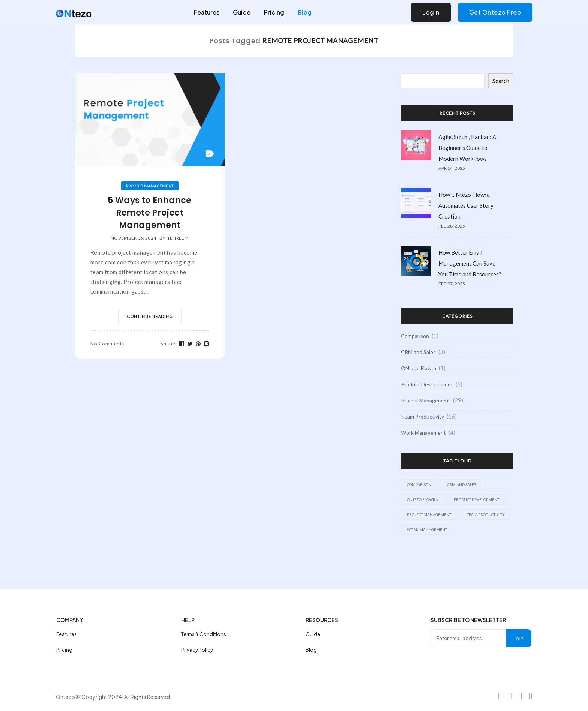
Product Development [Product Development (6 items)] (476, 499)
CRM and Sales (418, 352)
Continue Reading (150, 316)
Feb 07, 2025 (452, 284)
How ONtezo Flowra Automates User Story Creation (466, 205)
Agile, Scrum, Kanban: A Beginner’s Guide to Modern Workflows (467, 148)
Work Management (423, 433)
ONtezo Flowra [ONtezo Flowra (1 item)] (422, 499)
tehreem (178, 238)
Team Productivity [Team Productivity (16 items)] (486, 514)
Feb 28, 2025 (452, 226)
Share (168, 343)
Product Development (427, 384)
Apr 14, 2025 (452, 168)
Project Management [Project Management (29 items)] (429, 514)
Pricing (274, 12)
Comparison (415, 336)
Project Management (150, 186)
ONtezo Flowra (418, 368)
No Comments (107, 343)
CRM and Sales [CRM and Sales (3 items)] (461, 484)
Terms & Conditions (204, 634)
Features (207, 12)
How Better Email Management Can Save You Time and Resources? (470, 263)
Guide (242, 12)
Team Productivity (422, 416)
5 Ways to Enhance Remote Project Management (150, 213)
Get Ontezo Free (495, 12)
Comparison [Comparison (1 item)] (419, 484)
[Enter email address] (468, 638)
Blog (305, 12)
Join (519, 638)
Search (501, 81)
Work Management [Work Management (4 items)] (427, 529)
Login (431, 12)
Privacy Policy (197, 650)
